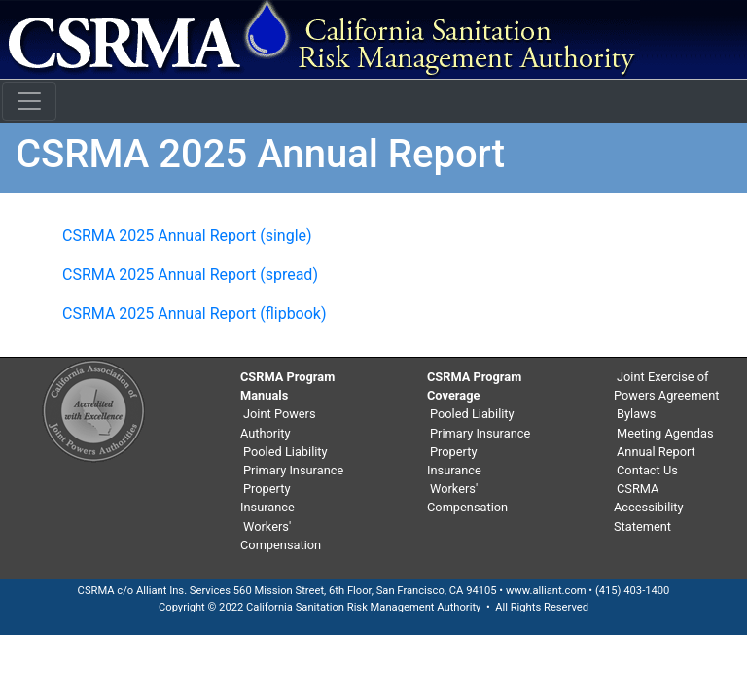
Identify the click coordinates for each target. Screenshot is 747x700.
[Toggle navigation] (29, 101)
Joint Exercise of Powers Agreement (666, 386)
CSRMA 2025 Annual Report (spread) (190, 275)
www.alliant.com (546, 591)
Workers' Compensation (281, 536)
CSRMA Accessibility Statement (649, 507)
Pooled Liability (285, 452)
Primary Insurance (293, 470)
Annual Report (656, 452)
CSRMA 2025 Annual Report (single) (187, 236)
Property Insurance (267, 498)
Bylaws (636, 414)
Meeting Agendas (665, 433)
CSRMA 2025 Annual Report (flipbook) (195, 314)
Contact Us (647, 470)
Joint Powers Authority (278, 423)
